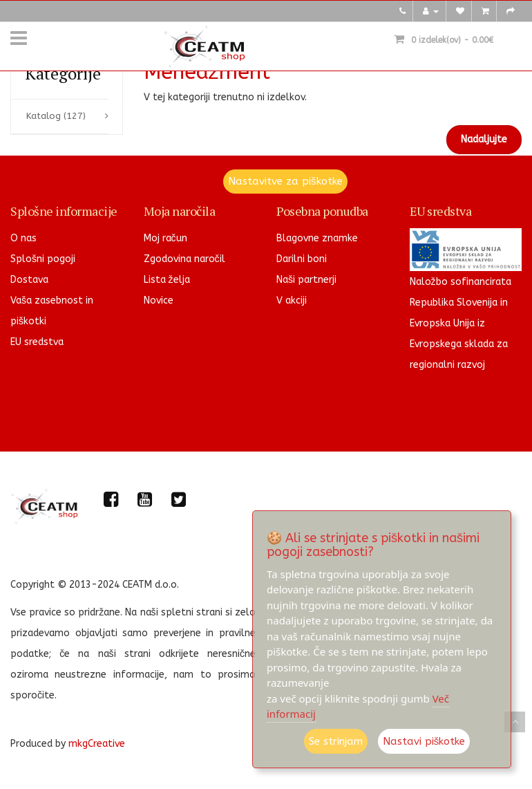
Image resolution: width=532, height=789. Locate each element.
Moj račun (165, 238)
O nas (23, 238)
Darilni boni (302, 259)
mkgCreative (97, 744)
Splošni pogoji (43, 259)
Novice (159, 300)
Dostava (29, 280)
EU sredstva (37, 342)
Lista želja (167, 280)
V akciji (292, 300)
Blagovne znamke (317, 238)
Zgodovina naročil (184, 259)
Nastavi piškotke (424, 741)
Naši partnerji (306, 280)
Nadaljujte (484, 139)
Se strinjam (336, 741)
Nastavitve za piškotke (285, 181)
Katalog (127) (56, 116)
